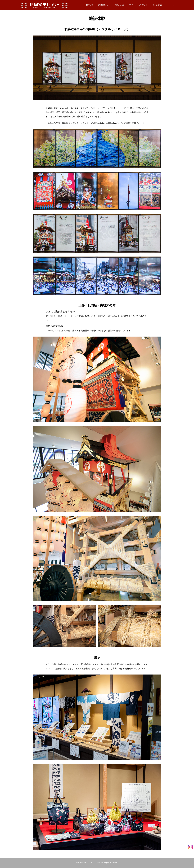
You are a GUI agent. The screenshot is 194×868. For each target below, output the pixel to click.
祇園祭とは (104, 5)
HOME (90, 5)
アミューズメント (138, 5)
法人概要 (157, 5)
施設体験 (119, 5)
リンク (171, 5)
